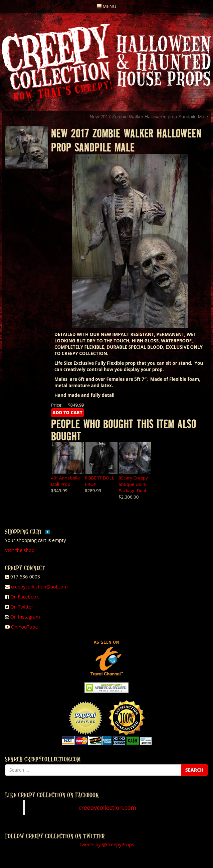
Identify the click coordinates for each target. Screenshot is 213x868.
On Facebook (25, 597)
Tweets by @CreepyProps (107, 844)
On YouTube (25, 627)
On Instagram (25, 617)
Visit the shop (20, 550)
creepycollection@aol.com (39, 587)
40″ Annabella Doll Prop (65, 481)
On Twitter (22, 607)
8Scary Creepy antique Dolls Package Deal (133, 484)
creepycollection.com (107, 807)
